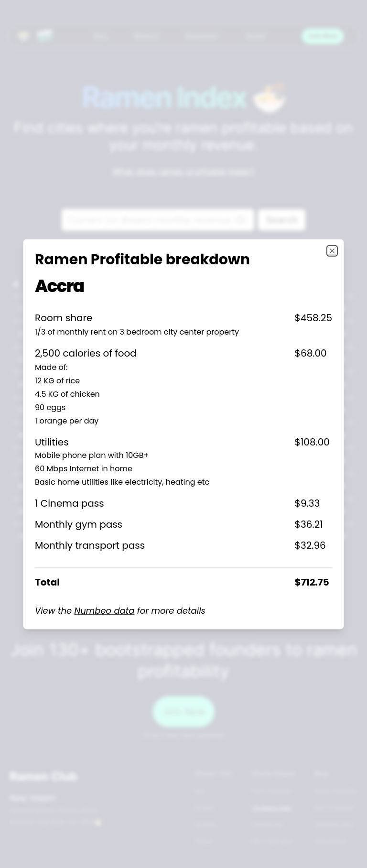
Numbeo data (105, 610)
